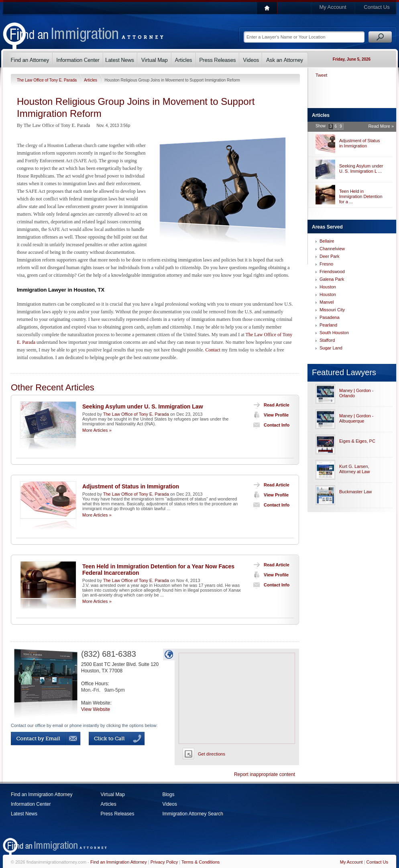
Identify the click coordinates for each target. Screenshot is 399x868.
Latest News (24, 814)
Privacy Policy (164, 862)
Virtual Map (112, 794)
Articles (91, 80)
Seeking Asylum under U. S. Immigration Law (143, 406)
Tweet (321, 75)
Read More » (381, 126)
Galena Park (332, 279)
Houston (328, 287)
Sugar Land (331, 348)
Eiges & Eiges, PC (357, 441)
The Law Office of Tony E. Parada (47, 80)
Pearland (328, 325)
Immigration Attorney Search (192, 814)
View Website (96, 709)
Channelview (332, 249)
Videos (169, 804)
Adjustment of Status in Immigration (131, 486)
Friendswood (332, 272)
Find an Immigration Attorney (42, 794)
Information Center (31, 804)
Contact (213, 350)
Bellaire (327, 241)
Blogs (168, 794)
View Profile (269, 415)
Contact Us (377, 7)
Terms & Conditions (201, 862)
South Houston (334, 333)
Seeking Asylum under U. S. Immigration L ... (361, 168)
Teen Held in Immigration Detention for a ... (361, 196)
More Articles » (97, 430)
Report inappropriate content (265, 774)
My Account (333, 7)
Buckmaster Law (355, 492)
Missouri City (332, 310)
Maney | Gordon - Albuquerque (356, 418)
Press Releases (117, 814)
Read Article (270, 405)
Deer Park (330, 256)
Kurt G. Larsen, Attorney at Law (354, 469)
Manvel (327, 302)
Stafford (327, 340)
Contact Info (270, 425)
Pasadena (330, 317)
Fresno (326, 264)
